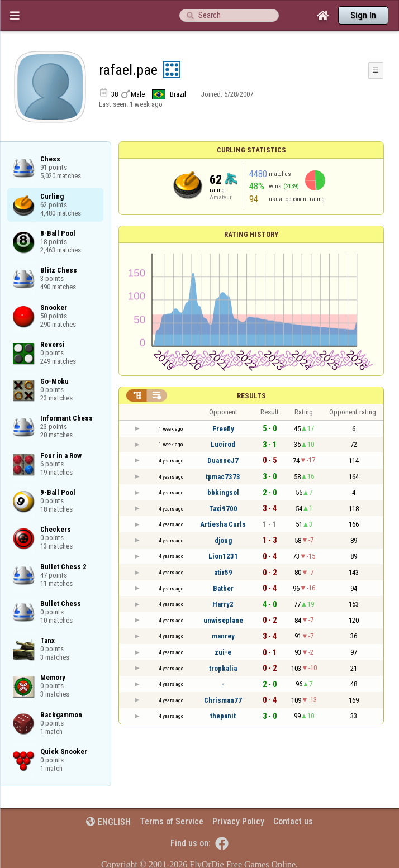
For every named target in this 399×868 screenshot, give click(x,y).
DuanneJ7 (223, 461)
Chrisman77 (223, 700)
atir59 (223, 572)
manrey (223, 636)
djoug (223, 540)
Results (251, 396)
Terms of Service (172, 821)
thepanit (223, 716)
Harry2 (223, 604)
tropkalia (223, 668)
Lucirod (223, 444)
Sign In (363, 15)
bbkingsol (223, 492)
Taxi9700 (223, 509)
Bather (223, 588)
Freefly (223, 429)
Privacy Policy (238, 821)
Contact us (293, 821)
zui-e (223, 652)
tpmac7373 (223, 477)
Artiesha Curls (223, 524)
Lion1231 (223, 556)
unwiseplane (223, 620)
